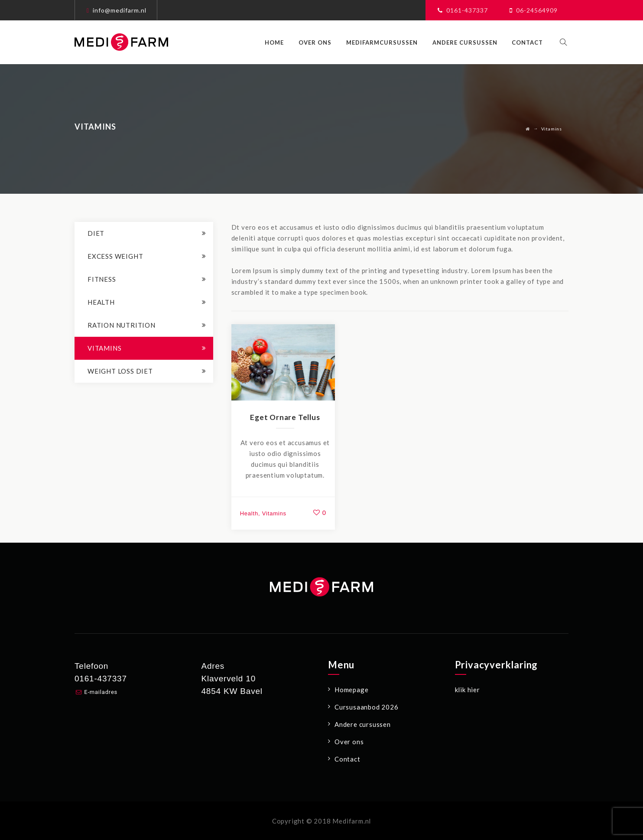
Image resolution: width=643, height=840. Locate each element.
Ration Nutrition (122, 325)
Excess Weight (115, 256)
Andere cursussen (469, 42)
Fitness (102, 279)
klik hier (468, 690)
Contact (532, 42)
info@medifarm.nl (120, 10)
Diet (96, 233)
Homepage (351, 690)
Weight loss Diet (120, 371)
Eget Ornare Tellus (285, 417)
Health (249, 513)
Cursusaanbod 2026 (367, 707)
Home (279, 42)
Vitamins (274, 513)
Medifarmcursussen (386, 42)
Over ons (319, 42)
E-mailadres (101, 692)
